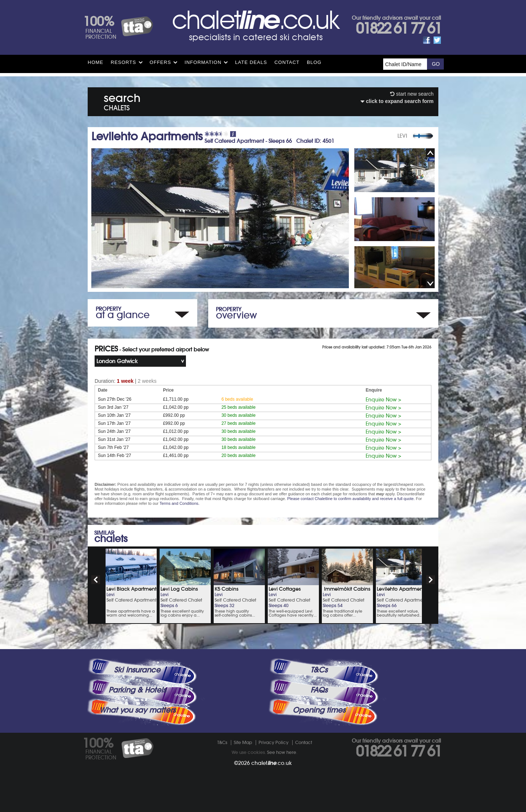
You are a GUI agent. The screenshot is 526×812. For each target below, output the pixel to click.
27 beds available (238, 423)
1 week (125, 381)
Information (203, 62)
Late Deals (251, 62)
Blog (314, 62)
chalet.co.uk (272, 763)
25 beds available (238, 407)
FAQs (319, 690)
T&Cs (319, 670)
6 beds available (237, 399)
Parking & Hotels (137, 690)
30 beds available (238, 415)
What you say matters (137, 710)
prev (96, 580)
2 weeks (147, 381)
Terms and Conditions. (180, 503)
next (431, 580)
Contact (287, 62)
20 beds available (238, 455)
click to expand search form (397, 101)
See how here (282, 752)
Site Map (243, 742)
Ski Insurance (137, 670)
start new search (412, 94)
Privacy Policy (274, 742)
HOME (96, 62)
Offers (161, 62)
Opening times (319, 710)
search (122, 101)
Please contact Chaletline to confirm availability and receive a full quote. (351, 499)
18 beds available (238, 447)
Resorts (123, 62)
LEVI (402, 136)
